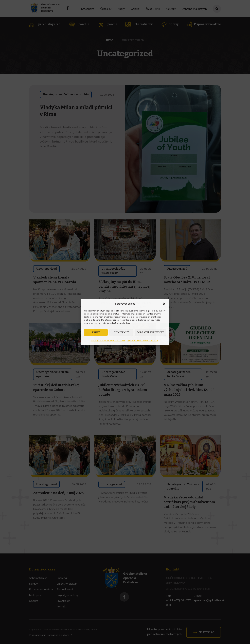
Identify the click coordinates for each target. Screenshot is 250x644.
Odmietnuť (121, 332)
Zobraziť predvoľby (150, 332)
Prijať (96, 332)
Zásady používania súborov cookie (108, 340)
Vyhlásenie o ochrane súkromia (142, 340)
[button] (164, 304)
